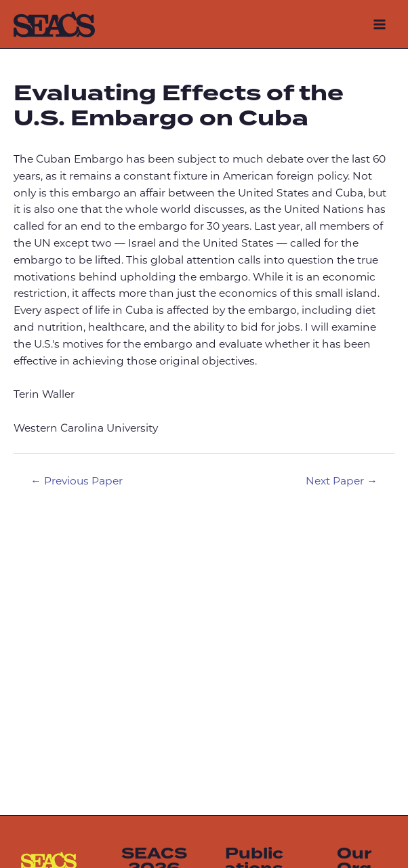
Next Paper (342, 482)
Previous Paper (77, 482)
